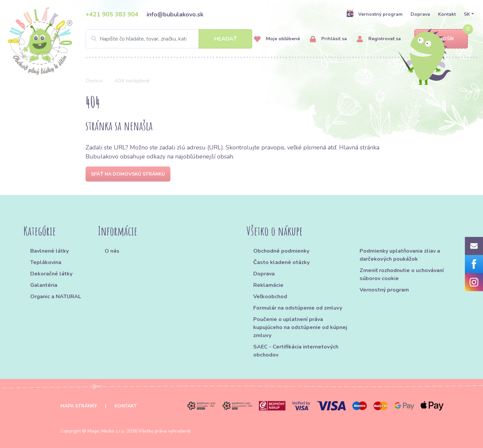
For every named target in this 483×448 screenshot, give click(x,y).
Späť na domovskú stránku (128, 174)
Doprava (420, 14)
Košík (441, 39)
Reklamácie (268, 285)
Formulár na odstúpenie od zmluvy (298, 308)
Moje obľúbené (277, 39)
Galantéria (44, 285)
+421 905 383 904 (112, 14)
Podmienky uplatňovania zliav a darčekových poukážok (400, 255)
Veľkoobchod (270, 297)
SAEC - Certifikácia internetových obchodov (296, 351)
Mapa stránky (79, 406)
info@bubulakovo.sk (175, 14)
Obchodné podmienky (281, 251)
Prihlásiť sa (328, 39)
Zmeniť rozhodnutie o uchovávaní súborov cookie (402, 274)
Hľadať (226, 39)
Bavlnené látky (49, 251)
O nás (112, 251)
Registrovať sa (379, 39)
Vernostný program (374, 14)
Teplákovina (46, 262)
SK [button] (467, 14)
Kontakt (447, 14)
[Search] (169, 39)
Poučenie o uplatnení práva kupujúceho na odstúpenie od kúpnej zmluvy (300, 327)
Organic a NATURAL (56, 297)
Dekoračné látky (51, 274)
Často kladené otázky (281, 262)
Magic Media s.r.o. (106, 431)
